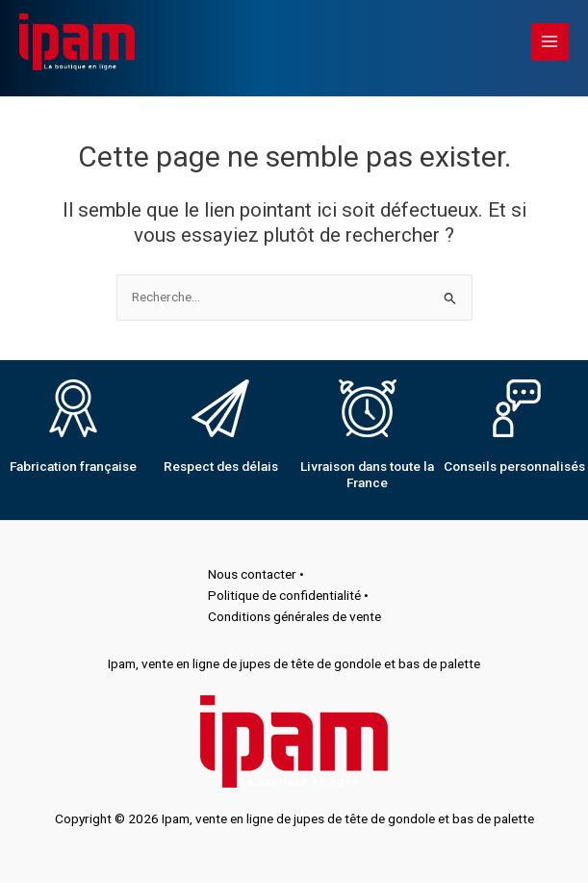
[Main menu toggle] (550, 42)
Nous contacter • (256, 574)
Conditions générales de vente (294, 616)
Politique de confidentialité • (288, 595)
